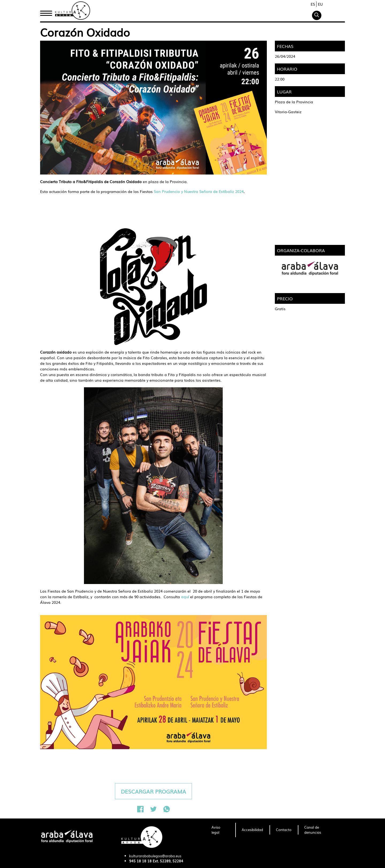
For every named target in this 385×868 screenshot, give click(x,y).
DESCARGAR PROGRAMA (153, 791)
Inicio (46, 12)
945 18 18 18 (140, 861)
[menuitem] (220, 830)
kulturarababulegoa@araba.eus (155, 856)
